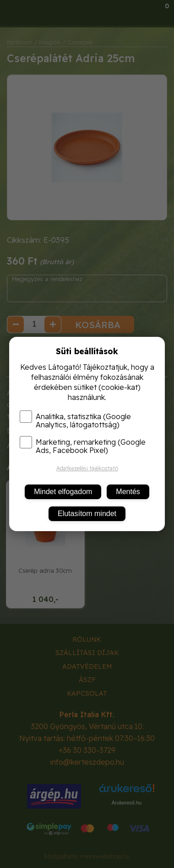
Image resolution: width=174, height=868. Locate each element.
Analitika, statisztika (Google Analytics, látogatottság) (75, 421)
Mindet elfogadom (63, 492)
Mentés (128, 492)
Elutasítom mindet (87, 514)
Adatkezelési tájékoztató (87, 468)
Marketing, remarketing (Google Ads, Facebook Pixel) (83, 446)
